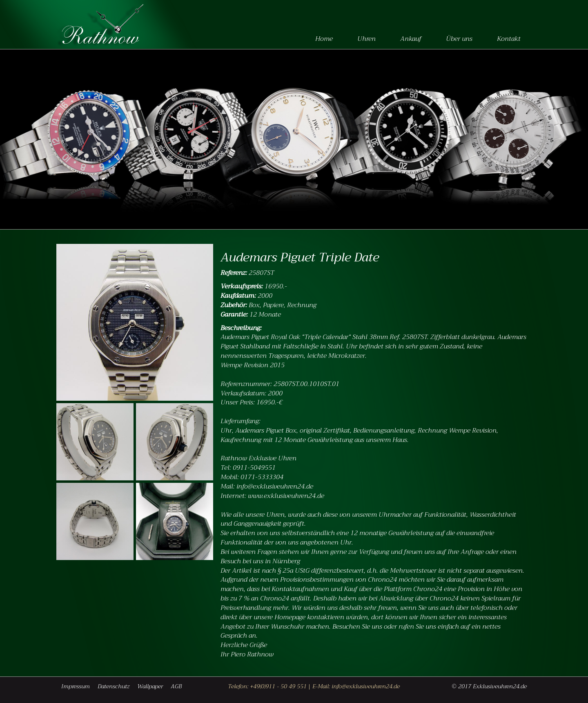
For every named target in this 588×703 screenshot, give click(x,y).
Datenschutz (114, 686)
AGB (176, 686)
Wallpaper (150, 686)
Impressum (76, 686)
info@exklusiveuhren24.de (366, 686)
